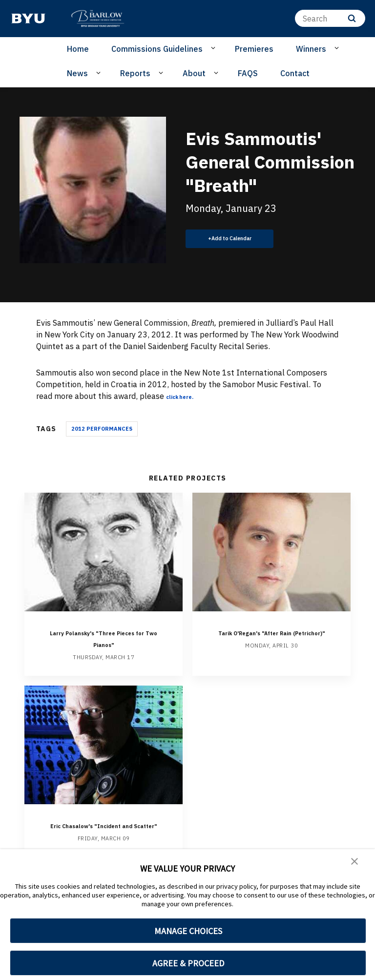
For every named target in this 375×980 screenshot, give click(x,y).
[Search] (330, 18)
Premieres (254, 49)
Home (78, 49)
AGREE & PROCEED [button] (188, 963)
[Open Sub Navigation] (215, 48)
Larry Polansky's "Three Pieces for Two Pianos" (104, 637)
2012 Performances (102, 429)
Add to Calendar (237, 238)
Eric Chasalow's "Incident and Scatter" (104, 830)
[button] (355, 863)
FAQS (248, 73)
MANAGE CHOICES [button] (188, 931)
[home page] (28, 19)
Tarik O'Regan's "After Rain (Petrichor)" (272, 637)
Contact (295, 73)
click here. (186, 396)
